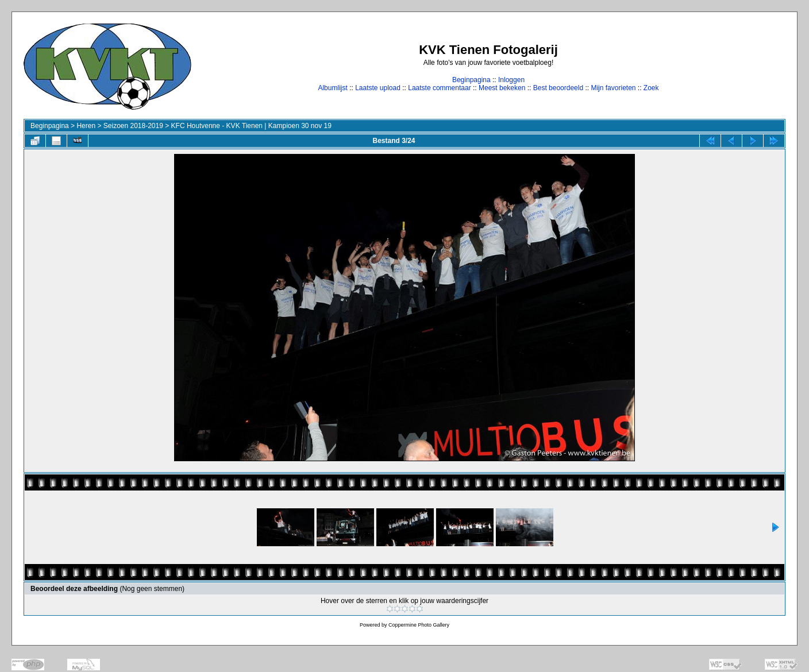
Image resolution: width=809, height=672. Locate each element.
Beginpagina (471, 80)
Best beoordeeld (558, 88)
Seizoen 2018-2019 (133, 126)
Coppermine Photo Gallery (419, 625)
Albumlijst (332, 88)
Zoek (651, 88)
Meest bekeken (502, 88)
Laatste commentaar (439, 88)
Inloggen (511, 80)
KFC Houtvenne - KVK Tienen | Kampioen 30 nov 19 (251, 126)
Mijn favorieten (613, 88)
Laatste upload (378, 88)
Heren (86, 126)
